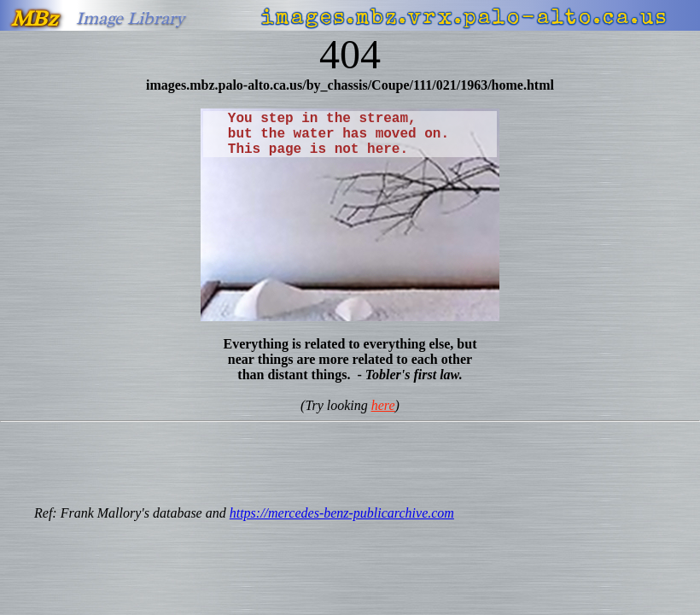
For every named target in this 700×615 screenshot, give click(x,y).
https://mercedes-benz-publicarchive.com (342, 513)
